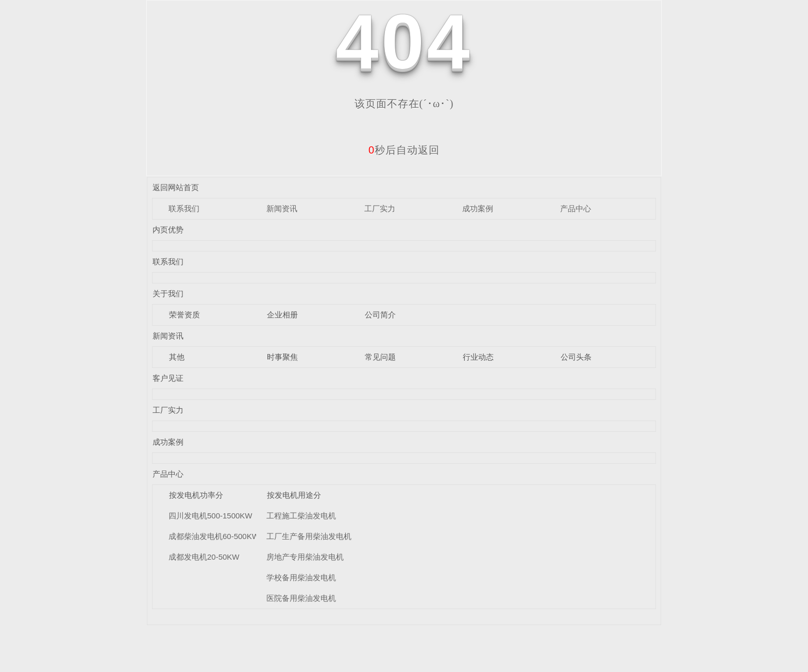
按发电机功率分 (196, 495)
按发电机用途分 (294, 495)
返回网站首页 (176, 187)
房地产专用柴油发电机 (305, 557)
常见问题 (380, 357)
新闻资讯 (282, 208)
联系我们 (184, 208)
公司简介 (380, 315)
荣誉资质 (184, 315)
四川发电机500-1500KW (211, 516)
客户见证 (168, 378)
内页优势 (168, 230)
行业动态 (478, 357)
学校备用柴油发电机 (301, 577)
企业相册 (282, 315)
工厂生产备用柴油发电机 (309, 536)
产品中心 (576, 208)
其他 (177, 357)
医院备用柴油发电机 (301, 598)
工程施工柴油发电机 (301, 516)
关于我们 (168, 293)
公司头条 (576, 357)
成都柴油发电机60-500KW (214, 536)
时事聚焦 (282, 357)
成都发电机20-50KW (204, 557)
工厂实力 (380, 208)
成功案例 (478, 208)
